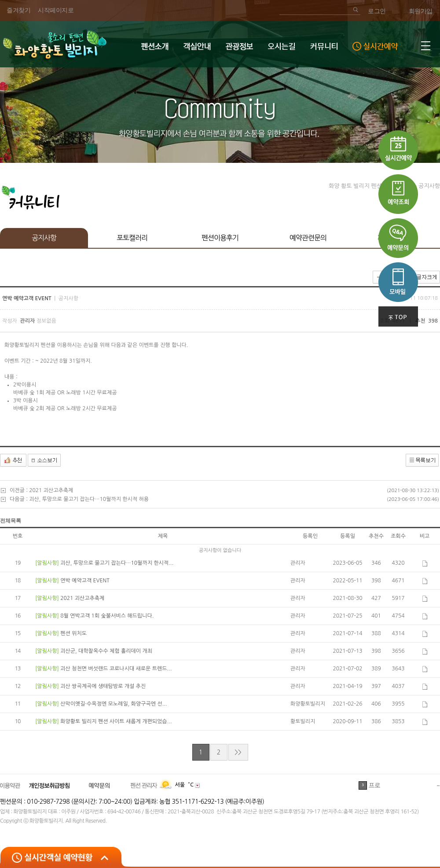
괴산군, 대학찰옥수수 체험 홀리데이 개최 (106, 651)
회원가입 (421, 11)
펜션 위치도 (73, 633)
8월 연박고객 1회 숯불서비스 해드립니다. (107, 616)
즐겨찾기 (18, 10)
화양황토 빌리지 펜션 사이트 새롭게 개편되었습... (116, 721)
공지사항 (44, 238)
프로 (374, 786)
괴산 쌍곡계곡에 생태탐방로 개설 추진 (103, 686)
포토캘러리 (132, 238)
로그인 (377, 11)
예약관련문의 (308, 238)
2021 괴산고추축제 (51, 490)
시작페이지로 (56, 10)
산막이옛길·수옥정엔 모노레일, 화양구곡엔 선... (114, 704)
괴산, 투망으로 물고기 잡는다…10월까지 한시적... (117, 563)
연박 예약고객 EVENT (85, 581)
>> (238, 752)
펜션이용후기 (220, 238)
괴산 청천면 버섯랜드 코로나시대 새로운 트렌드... (116, 669)
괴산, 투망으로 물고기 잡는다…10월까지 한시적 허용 (89, 499)
